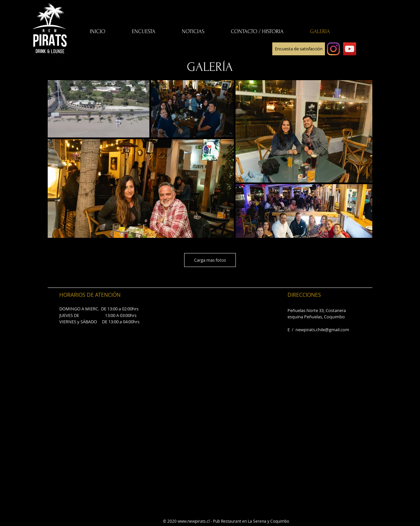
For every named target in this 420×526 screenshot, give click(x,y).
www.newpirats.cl (194, 521)
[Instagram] (333, 49)
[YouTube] (350, 49)
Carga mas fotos (210, 260)
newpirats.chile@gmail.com (322, 330)
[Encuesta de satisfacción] (299, 49)
